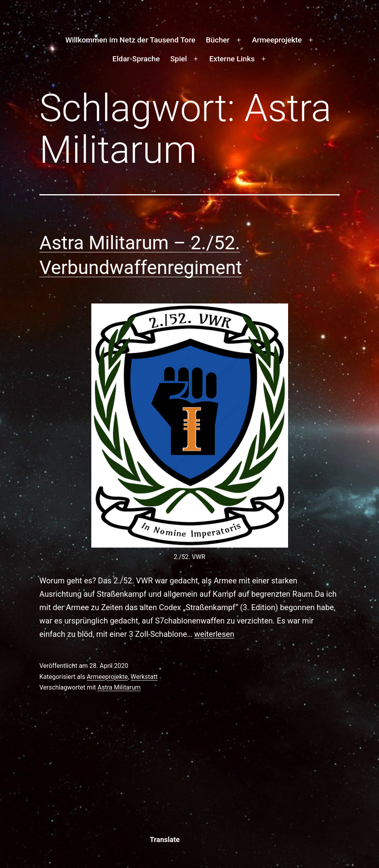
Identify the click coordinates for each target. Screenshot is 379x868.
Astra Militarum (119, 687)
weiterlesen (214, 634)
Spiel (178, 59)
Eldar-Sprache (136, 59)
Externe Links (232, 59)
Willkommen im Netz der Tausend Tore (130, 40)
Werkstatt (144, 677)
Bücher (218, 40)
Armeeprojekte (277, 40)
